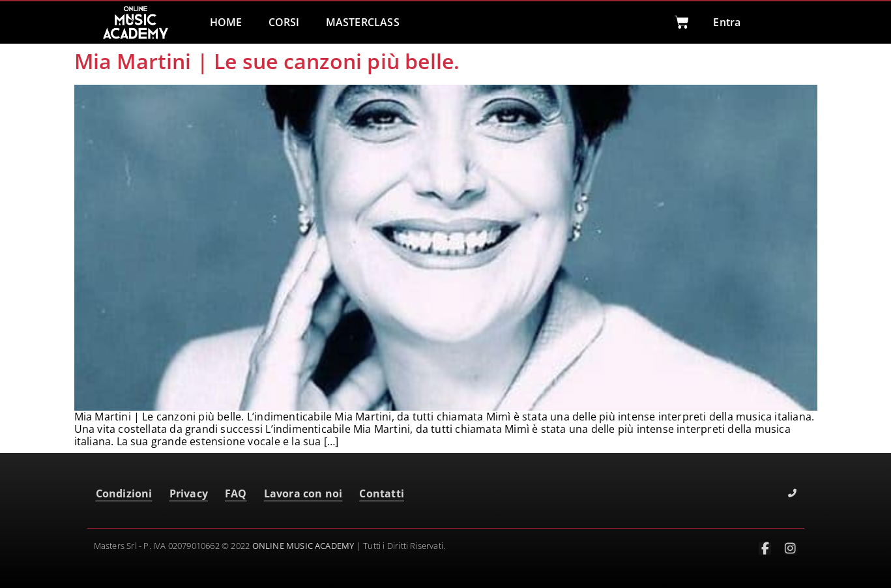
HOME (226, 22)
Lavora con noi (303, 493)
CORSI (284, 22)
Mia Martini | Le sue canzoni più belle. (267, 61)
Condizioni (124, 493)
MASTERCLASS (363, 22)
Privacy (189, 493)
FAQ (236, 493)
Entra (727, 22)
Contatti (382, 493)
